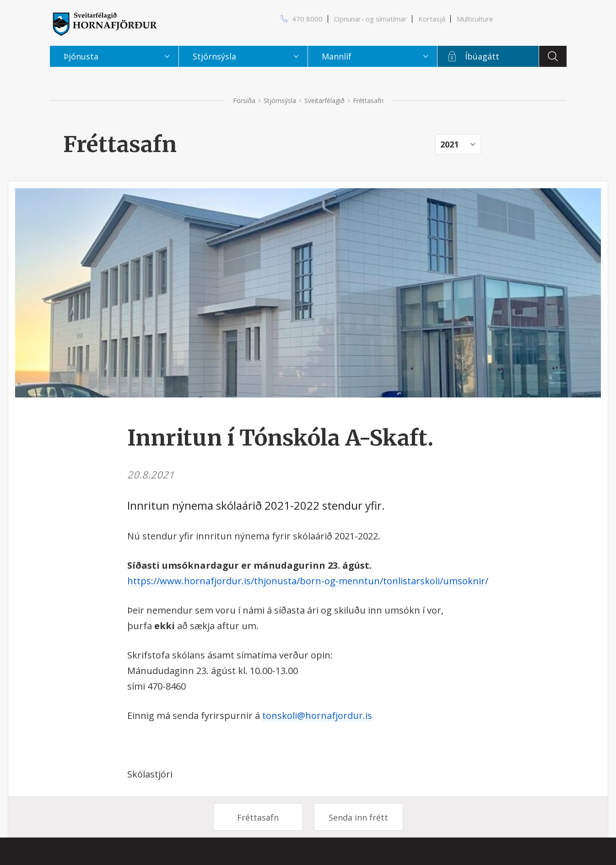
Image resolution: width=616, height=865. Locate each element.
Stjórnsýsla (280, 101)
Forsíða (244, 101)
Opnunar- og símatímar (370, 19)
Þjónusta (81, 56)
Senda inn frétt (358, 817)
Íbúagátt (482, 56)
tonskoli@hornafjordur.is (317, 715)
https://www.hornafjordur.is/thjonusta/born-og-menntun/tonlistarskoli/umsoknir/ (308, 581)
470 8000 (307, 19)
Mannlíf (337, 56)
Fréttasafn (258, 817)
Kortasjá (432, 19)
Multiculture (475, 19)
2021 (449, 144)
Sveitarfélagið (324, 101)
